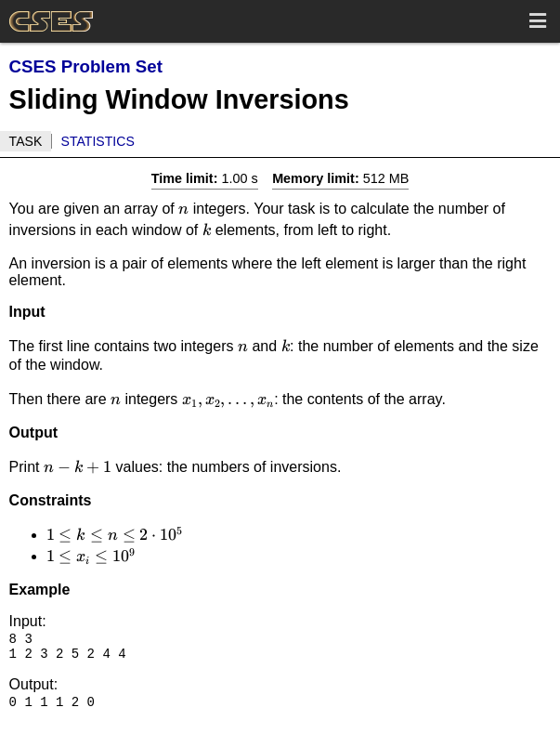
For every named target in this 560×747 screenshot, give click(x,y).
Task (26, 141)
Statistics (98, 141)
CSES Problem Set (86, 66)
